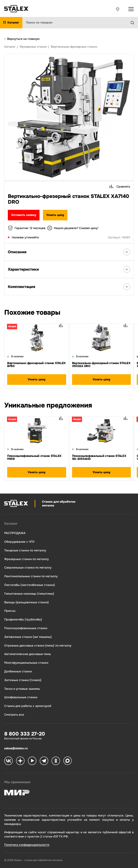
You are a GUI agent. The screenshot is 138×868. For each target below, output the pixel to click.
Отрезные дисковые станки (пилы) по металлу (38, 646)
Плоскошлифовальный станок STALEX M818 (34, 457)
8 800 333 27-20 (25, 734)
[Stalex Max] (68, 761)
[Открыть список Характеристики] (127, 269)
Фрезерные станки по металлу (27, 559)
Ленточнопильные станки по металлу (31, 576)
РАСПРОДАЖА (15, 533)
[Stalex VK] (8, 761)
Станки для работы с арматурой (28, 706)
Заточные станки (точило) (23, 680)
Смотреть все (14, 715)
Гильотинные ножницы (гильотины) (29, 594)
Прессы (10, 611)
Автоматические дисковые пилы (28, 654)
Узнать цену (55, 215)
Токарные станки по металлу (25, 550)
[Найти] (134, 23)
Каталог (11, 524)
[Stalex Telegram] (44, 761)
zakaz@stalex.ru (16, 748)
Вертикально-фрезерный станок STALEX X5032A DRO (101, 364)
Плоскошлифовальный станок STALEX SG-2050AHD (99, 457)
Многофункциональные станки (26, 663)
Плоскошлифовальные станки (26, 628)
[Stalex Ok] (56, 761)
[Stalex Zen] (20, 761)
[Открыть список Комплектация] (127, 287)
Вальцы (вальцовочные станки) (27, 602)
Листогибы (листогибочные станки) (30, 585)
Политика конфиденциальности (27, 845)
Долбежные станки (18, 671)
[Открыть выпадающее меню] (131, 9)
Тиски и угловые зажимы (22, 689)
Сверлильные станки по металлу (28, 568)
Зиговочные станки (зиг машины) (28, 637)
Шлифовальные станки (21, 697)
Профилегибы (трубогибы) (23, 620)
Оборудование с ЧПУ (19, 542)
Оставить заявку (24, 215)
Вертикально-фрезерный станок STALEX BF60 (36, 364)
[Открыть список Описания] (127, 252)
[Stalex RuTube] (32, 761)
